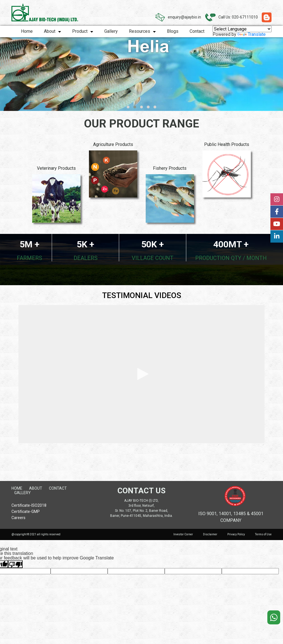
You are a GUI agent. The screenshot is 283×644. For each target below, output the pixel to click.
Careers (18, 518)
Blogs (173, 31)
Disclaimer (210, 534)
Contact (197, 31)
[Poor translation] (15, 564)
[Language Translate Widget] (242, 29)
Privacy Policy (236, 534)
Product (83, 31)
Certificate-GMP (26, 512)
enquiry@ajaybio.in (184, 17)
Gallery (111, 31)
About (52, 31)
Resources (142, 31)
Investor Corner (183, 534)
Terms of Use (263, 534)
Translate (252, 34)
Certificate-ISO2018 (29, 505)
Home (27, 31)
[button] (128, 107)
